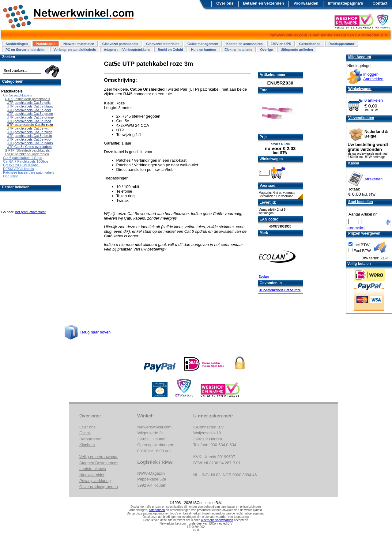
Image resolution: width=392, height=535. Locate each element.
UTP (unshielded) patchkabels (27, 99)
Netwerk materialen (79, 44)
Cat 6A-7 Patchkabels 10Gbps (26, 161)
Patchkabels (46, 44)
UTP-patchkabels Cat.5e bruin (29, 136)
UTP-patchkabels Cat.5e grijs (29, 103)
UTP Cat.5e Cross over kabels (29, 147)
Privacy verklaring (95, 481)
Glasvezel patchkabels (120, 44)
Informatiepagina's (346, 3)
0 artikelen (374, 100)
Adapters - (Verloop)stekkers (127, 50)
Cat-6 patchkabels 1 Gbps (23, 158)
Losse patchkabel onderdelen (27, 154)
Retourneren (90, 439)
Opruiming (11, 176)
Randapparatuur (342, 44)
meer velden (356, 228)
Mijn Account (360, 57)
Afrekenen (373, 179)
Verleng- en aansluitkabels (75, 50)
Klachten (87, 445)
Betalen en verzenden (264, 3)
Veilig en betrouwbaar (98, 457)
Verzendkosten (361, 118)
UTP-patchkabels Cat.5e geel (29, 110)
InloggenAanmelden (373, 77)
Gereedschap (310, 44)
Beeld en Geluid (170, 50)
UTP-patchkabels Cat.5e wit (28, 128)
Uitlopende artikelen (297, 50)
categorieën (157, 510)
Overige (267, 50)
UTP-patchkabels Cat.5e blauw (30, 106)
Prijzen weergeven (364, 233)
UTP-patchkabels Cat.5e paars (30, 143)
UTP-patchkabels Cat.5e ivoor (29, 139)
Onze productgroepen (99, 487)
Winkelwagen (360, 89)
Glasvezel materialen (163, 44)
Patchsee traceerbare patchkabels (29, 172)
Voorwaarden (306, 3)
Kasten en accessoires (245, 44)
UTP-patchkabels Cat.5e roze (280, 290)
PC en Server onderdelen (26, 50)
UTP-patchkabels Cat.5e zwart (30, 132)
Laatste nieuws (93, 469)
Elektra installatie (238, 50)
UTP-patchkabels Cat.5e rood (29, 121)
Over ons (225, 3)
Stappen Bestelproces (99, 463)
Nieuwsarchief (92, 475)
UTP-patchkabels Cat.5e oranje (30, 117)
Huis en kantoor (204, 50)
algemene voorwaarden (217, 520)
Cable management (203, 44)
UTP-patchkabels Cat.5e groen (30, 114)
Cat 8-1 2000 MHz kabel (21, 165)
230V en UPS (281, 44)
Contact (380, 3)
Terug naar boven (95, 332)
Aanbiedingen (17, 44)
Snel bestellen (361, 202)
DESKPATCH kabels (18, 169)
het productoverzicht (30, 212)
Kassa (354, 163)
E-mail (85, 433)
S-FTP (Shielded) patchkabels (27, 150)
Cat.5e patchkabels (17, 95)
